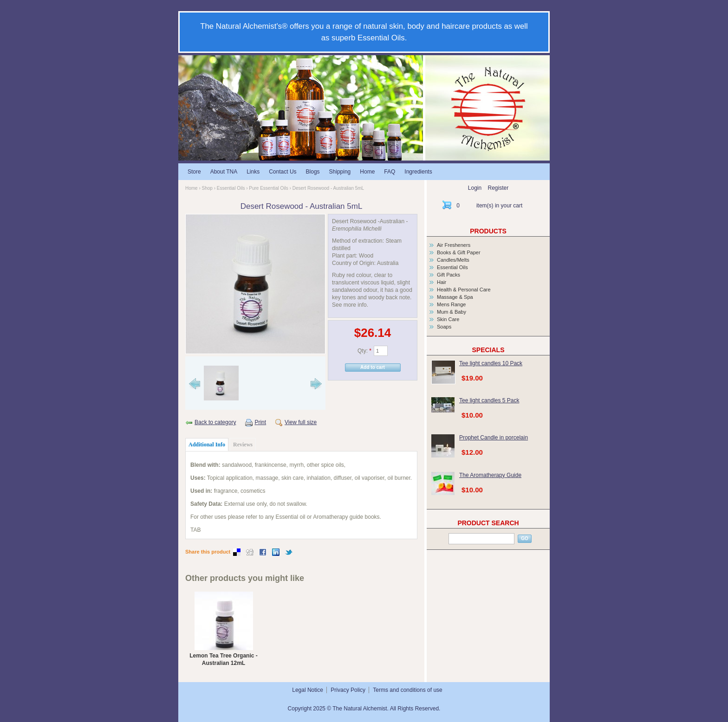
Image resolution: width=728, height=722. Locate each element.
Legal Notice (308, 690)
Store (194, 172)
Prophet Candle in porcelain (494, 438)
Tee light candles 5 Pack (489, 400)
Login (475, 188)
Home (367, 172)
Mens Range (451, 304)
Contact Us (283, 172)
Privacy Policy (348, 690)
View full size (301, 422)
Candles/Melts (453, 260)
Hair (442, 282)
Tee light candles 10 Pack (491, 363)
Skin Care (448, 319)
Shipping (340, 172)
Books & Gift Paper (459, 252)
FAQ (390, 172)
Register (498, 188)
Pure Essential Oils (268, 188)
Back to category (215, 422)
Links (253, 172)
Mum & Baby (452, 312)
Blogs (313, 172)
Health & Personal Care (464, 290)
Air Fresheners (454, 245)
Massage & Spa (455, 297)
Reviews (243, 445)
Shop (207, 188)
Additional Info (207, 445)
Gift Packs (448, 275)
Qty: (364, 351)
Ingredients (418, 172)
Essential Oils (231, 188)
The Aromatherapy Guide (490, 475)
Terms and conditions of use (407, 690)
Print (260, 422)
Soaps (444, 327)
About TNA (224, 172)
